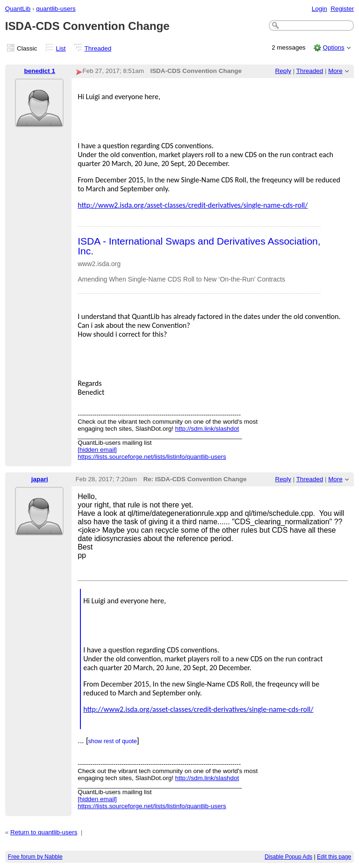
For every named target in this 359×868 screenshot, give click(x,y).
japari (40, 479)
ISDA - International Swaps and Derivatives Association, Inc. (199, 246)
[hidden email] (97, 450)
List (61, 48)
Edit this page (334, 857)
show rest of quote (112, 741)
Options (333, 47)
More (335, 71)
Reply (283, 71)
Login (320, 9)
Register (342, 9)
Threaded (98, 48)
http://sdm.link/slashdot (207, 429)
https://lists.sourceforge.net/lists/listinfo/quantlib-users (152, 457)
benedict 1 (40, 71)
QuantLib (18, 9)
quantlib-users (56, 9)
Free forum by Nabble (35, 857)
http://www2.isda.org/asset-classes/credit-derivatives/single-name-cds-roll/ (193, 205)
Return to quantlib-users (44, 832)
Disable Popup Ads (288, 857)
